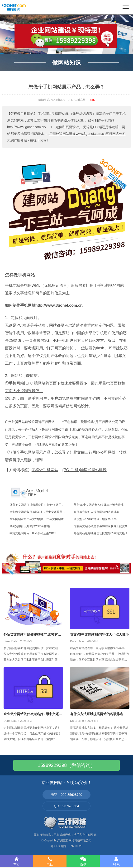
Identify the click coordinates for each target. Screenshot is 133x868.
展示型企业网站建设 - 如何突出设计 (96, 519)
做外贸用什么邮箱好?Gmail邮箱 (30, 526)
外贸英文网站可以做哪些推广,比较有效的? (36, 505)
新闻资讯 (44, 100)
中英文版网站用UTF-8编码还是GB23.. (34, 533)
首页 (17, 861)
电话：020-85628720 (66, 795)
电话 (50, 861)
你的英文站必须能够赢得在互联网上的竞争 (101, 526)
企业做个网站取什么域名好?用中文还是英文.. (38, 512)
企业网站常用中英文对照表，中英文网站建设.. (39, 519)
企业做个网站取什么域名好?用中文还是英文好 (33, 714)
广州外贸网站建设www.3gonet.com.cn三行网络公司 (87, 134)
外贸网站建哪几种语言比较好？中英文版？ (101, 533)
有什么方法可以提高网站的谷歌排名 (96, 512)
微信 (83, 861)
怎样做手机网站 (20, 275)
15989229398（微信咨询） (66, 765)
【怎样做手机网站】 (22, 114)
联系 (116, 861)
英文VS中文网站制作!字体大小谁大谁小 (99, 505)
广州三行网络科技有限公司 (74, 840)
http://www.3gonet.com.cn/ (59, 305)
